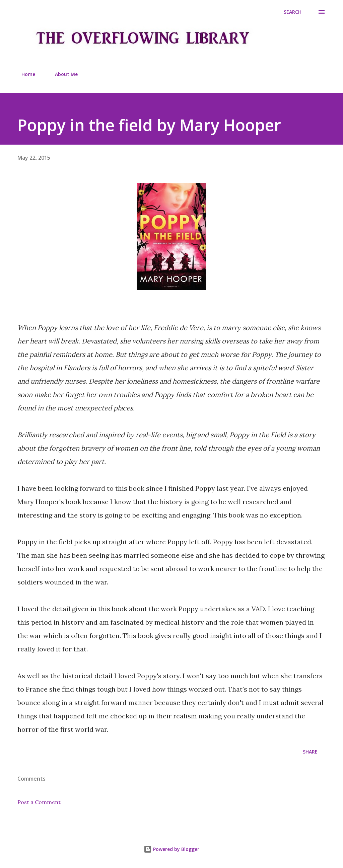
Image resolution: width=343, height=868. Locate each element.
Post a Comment (39, 802)
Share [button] (310, 752)
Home (24, 74)
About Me (62, 74)
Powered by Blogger (171, 849)
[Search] (293, 12)
